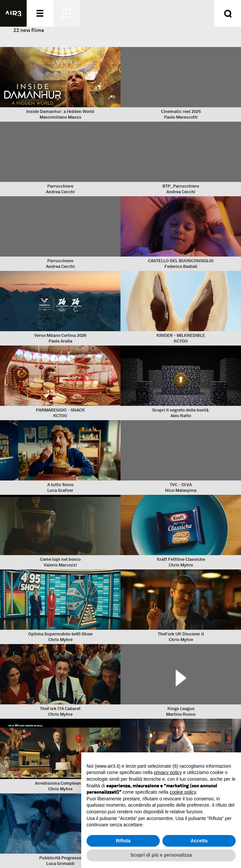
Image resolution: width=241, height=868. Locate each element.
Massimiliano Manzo (60, 117)
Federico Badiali (181, 266)
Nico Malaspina (181, 490)
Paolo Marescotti (181, 117)
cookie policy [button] (183, 792)
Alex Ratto (181, 416)
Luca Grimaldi (60, 864)
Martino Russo (181, 714)
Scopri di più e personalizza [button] (161, 855)
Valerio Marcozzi (60, 565)
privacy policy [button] (168, 772)
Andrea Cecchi (60, 192)
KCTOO (181, 341)
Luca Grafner (60, 490)
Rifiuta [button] (123, 841)
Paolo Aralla (60, 341)
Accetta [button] (199, 841)
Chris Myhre (181, 565)
